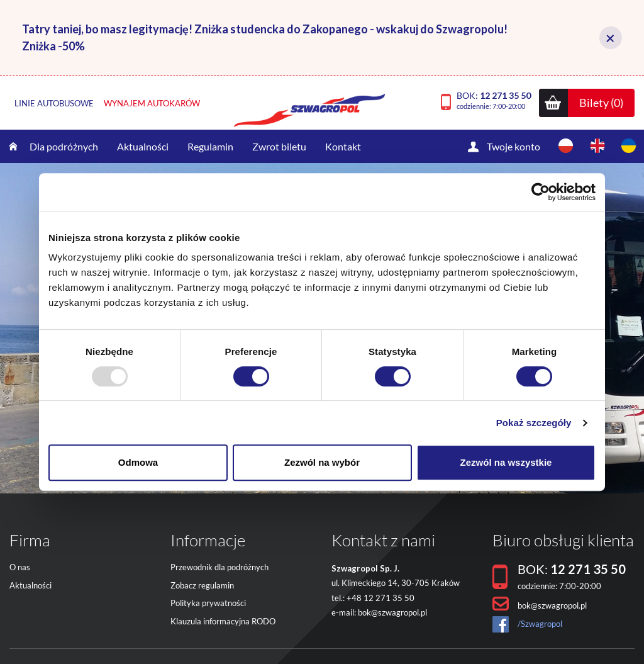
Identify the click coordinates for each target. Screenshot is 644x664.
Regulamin (210, 146)
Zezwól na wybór (322, 462)
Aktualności (143, 146)
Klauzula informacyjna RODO (223, 621)
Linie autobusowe (54, 103)
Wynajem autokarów (152, 103)
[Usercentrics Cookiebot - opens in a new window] (541, 192)
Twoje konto (514, 146)
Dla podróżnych (64, 146)
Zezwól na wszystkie (506, 462)
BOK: (494, 100)
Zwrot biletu (279, 146)
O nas (20, 567)
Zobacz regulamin (202, 585)
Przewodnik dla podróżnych (219, 567)
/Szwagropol (540, 624)
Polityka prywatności (208, 603)
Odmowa (138, 462)
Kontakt (343, 146)
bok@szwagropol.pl (392, 612)
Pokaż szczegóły (534, 423)
